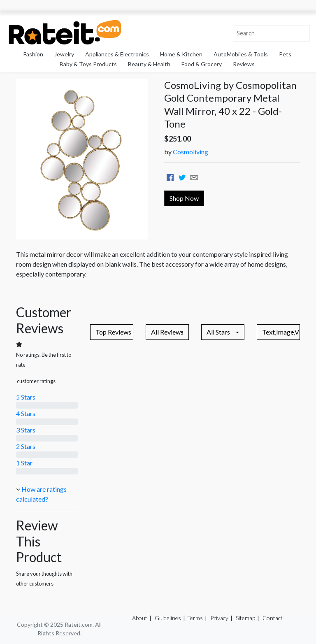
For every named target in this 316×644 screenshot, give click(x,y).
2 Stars (26, 446)
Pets (285, 54)
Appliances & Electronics (117, 54)
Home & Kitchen (181, 54)
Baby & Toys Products (88, 64)
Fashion (33, 54)
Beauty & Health (149, 64)
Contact (273, 618)
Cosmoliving (191, 152)
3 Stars (26, 430)
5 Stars (26, 397)
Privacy (219, 618)
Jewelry (64, 54)
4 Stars (26, 413)
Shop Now (184, 198)
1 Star (24, 463)
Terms (195, 618)
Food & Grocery (202, 64)
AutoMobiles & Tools (241, 54)
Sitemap (245, 618)
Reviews (244, 64)
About (140, 618)
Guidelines (168, 618)
